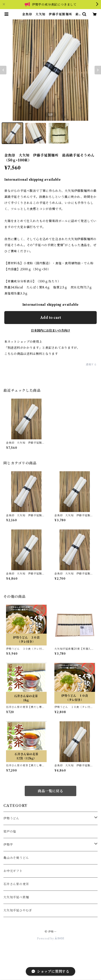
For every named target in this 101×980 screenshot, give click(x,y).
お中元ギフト (13, 871)
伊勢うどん (11, 818)
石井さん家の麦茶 (16, 884)
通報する (91, 364)
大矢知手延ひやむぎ (18, 910)
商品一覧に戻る (50, 791)
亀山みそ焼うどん (16, 858)
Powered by (51, 939)
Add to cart (51, 318)
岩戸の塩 (10, 831)
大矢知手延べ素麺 (16, 897)
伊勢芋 (8, 845)
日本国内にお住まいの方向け (50, 330)
